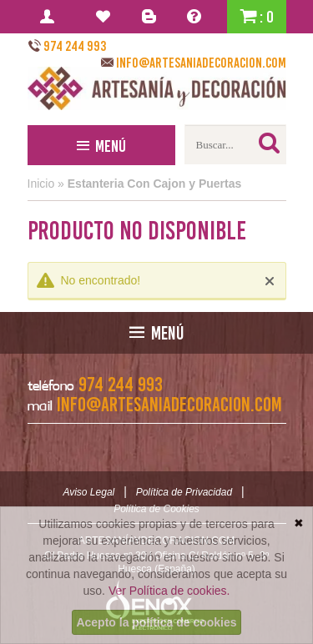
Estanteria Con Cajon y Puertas (155, 184)
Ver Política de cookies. (169, 591)
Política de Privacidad (184, 492)
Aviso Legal (88, 492)
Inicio (41, 184)
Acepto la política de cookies (156, 622)
